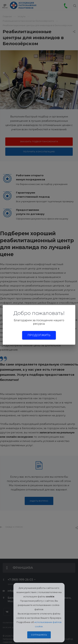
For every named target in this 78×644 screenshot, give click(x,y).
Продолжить (39, 335)
